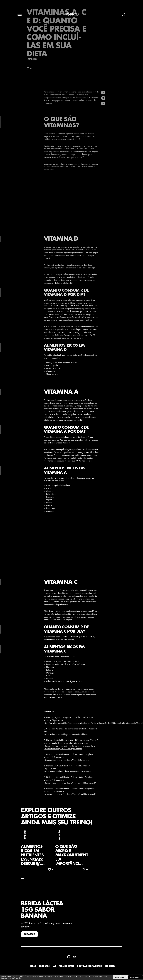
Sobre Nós (110, 967)
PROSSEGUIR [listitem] (134, 977)
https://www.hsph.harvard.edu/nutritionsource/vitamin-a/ (68, 772)
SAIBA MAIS (29, 935)
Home (33, 967)
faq (54, 967)
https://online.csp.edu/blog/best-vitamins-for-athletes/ (66, 735)
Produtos (44, 967)
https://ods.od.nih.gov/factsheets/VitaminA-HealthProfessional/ (70, 784)
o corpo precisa (90, 147)
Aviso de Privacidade (15, 978)
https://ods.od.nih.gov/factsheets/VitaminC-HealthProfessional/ (70, 795)
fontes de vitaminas (60, 690)
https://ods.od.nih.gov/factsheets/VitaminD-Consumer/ (67, 761)
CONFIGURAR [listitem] (120, 977)
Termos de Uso (67, 967)
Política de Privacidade (89, 967)
